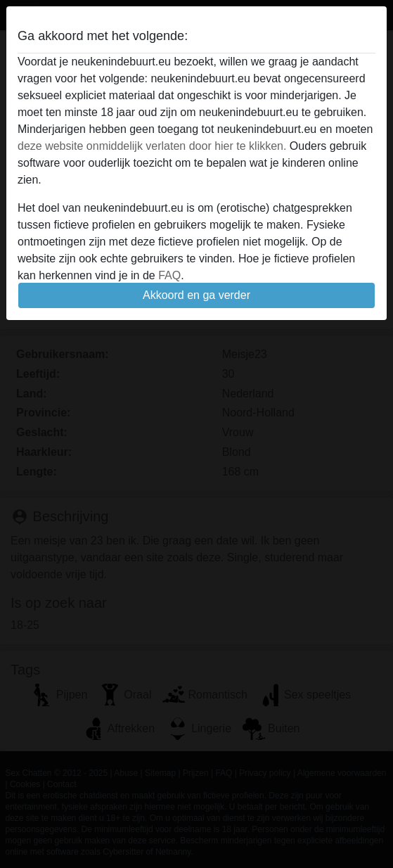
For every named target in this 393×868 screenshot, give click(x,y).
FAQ (169, 275)
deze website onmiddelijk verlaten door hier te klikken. (152, 146)
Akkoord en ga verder (197, 295)
